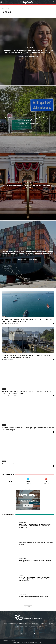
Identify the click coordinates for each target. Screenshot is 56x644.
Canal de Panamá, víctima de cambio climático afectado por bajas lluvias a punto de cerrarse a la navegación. (26, 356)
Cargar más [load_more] (28, 607)
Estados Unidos (28, 48)
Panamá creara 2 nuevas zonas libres (15, 464)
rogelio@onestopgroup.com (31, 630)
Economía (28, 249)
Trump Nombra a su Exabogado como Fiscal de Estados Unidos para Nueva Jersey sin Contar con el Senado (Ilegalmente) (35, 526)
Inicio (3, 8)
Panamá (4, 317)
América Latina (22, 595)
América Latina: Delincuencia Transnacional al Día (33, 597)
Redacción (4, 323)
